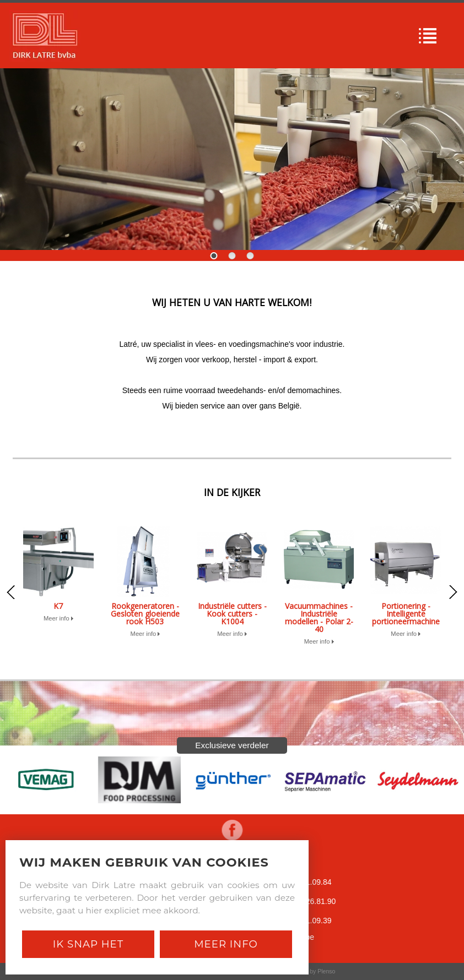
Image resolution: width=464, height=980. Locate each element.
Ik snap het (88, 944)
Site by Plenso (317, 971)
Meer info (58, 619)
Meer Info (226, 944)
